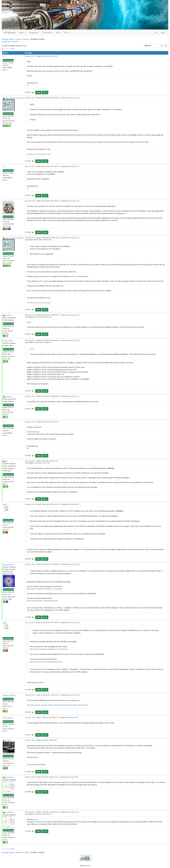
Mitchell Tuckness (9, 695)
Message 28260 (30, 623)
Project (22, 33)
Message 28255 (30, 564)
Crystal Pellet (8, 341)
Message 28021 (30, 422)
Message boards (8, 39)
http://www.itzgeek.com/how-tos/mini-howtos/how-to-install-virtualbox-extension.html (58, 705)
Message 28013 (30, 201)
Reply (38, 92)
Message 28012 (30, 166)
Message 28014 (30, 238)
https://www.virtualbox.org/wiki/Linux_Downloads (45, 589)
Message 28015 (30, 315)
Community (47, 33)
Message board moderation (10, 42)
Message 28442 (74, 812)
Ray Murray (9, 777)
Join (155, 33)
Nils (6, 461)
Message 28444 (30, 812)
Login (163, 33)
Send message (8, 60)
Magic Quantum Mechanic (14, 98)
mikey (5, 505)
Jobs (58, 33)
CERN (88, 866)
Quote (45, 92)
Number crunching (22, 39)
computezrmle (8, 565)
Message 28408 (30, 777)
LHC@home (10, 33)
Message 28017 (30, 340)
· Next (12, 49)
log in (25, 46)
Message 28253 (30, 504)
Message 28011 (30, 98)
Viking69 (8, 740)
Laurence (8, 315)
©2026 (85, 866)
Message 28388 (30, 740)
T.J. (4, 57)
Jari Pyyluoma (8, 718)
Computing (34, 33)
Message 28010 (30, 56)
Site (67, 33)
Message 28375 (30, 718)
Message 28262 (30, 695)
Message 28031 (30, 461)
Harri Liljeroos (8, 201)
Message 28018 (30, 396)
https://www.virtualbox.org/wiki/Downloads (42, 601)
